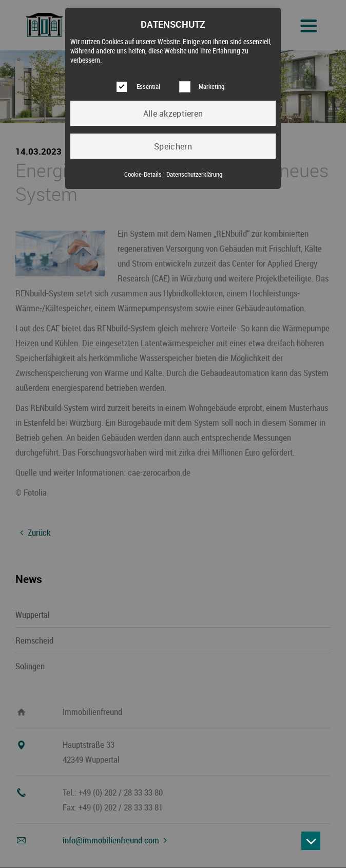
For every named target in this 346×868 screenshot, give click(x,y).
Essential (148, 87)
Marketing (212, 87)
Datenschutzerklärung (194, 174)
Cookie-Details (143, 174)
